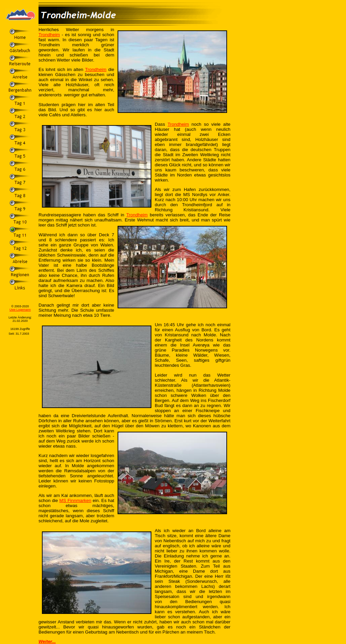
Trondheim (49, 35)
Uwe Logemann (20, 310)
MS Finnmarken (75, 500)
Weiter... (47, 641)
